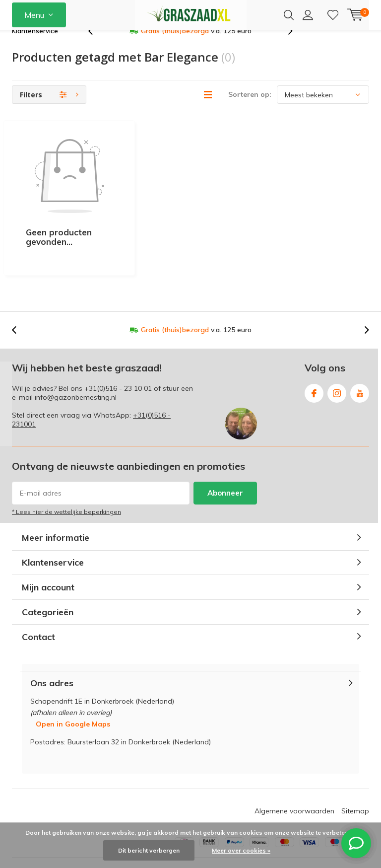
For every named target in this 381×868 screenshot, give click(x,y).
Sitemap (355, 767)
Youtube (360, 347)
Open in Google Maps (73, 680)
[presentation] (96, 47)
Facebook (314, 347)
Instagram (337, 347)
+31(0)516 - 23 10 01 (118, 345)
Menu (34, 15)
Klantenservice (35, 47)
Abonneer (225, 450)
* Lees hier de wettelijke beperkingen (66, 469)
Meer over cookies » (241, 850)
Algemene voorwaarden (294, 767)
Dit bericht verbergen (149, 850)
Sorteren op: (250, 110)
